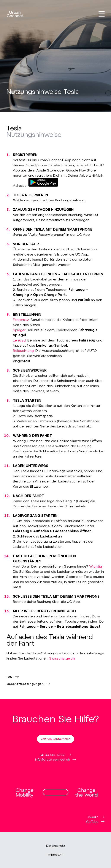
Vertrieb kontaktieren (55, 739)
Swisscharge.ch (62, 658)
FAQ (10, 677)
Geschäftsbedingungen (25, 684)
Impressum (56, 854)
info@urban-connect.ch (52, 759)
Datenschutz (56, 846)
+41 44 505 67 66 (52, 755)
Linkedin (93, 817)
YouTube (92, 821)
